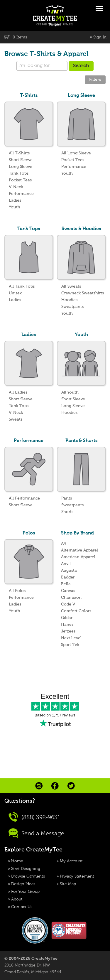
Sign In (100, 37)
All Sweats (71, 286)
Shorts (67, 512)
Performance (21, 194)
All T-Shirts (19, 153)
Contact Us (22, 907)
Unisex (15, 293)
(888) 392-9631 (34, 817)
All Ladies (18, 392)
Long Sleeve (21, 167)
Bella (66, 584)
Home (17, 861)
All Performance (24, 498)
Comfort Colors (76, 611)
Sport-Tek (70, 645)
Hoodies (69, 300)
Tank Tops (19, 173)
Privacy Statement (77, 876)
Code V (68, 604)
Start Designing (26, 869)
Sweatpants (72, 307)
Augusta (69, 571)
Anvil (66, 564)
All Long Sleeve (76, 153)
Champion (71, 598)
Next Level (71, 638)
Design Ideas (23, 884)
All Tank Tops (22, 286)
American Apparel (78, 557)
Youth (15, 207)
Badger (68, 577)
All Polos (17, 591)
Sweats (16, 419)
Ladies (15, 200)
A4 (64, 544)
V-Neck (16, 187)
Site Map (68, 884)
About (17, 899)
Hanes (67, 625)
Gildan (67, 618)
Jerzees (68, 631)
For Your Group (25, 892)
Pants (67, 498)
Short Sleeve (21, 160)
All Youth (70, 392)
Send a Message (36, 833)
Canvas (68, 591)
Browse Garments (28, 876)
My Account (71, 861)
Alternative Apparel (79, 550)
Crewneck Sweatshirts (83, 293)
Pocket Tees (20, 180)
